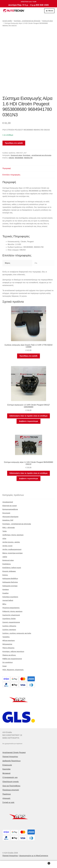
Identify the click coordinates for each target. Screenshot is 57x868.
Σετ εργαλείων (8, 662)
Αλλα (4, 539)
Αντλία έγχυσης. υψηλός (11, 542)
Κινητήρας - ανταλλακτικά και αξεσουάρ (27, 21)
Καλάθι (44, 863)
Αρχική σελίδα (7, 21)
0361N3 (11, 158)
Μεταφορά (6, 773)
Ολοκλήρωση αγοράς (11, 782)
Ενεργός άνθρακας (9, 571)
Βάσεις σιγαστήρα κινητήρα (13, 553)
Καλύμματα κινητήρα (10, 586)
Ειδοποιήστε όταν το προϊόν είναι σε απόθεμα (28, 416)
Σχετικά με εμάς (8, 802)
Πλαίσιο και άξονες (9, 655)
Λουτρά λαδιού (8, 600)
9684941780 (28, 158)
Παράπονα (7, 794)
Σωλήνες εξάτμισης (9, 626)
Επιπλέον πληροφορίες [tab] (11, 175)
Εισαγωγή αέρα (47, 21)
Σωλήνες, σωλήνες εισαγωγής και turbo (17, 633)
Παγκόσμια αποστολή (11, 790)
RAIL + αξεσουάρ (9, 528)
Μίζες (4, 604)
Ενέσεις (5, 575)
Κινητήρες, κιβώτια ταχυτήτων (13, 651)
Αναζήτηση (29, 864)
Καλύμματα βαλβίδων (10, 579)
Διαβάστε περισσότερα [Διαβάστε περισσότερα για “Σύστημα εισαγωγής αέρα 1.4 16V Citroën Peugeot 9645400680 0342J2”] (28, 479)
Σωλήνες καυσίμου (9, 630)
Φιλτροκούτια (7, 644)
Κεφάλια (6, 593)
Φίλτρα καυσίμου (9, 640)
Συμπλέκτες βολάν (9, 619)
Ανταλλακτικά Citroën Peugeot (14, 753)
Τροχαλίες (6, 637)
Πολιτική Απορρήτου (10, 757)
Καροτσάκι (6, 769)
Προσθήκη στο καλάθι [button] (28, 356)
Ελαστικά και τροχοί (10, 506)
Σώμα (4, 666)
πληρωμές (6, 798)
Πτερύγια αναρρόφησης (11, 608)
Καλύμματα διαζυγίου (10, 582)
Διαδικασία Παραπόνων (12, 761)
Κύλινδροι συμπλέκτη (10, 597)
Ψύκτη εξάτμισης (8, 648)
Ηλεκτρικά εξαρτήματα (10, 517)
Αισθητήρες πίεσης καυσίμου (13, 535)
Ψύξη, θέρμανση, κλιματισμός (13, 670)
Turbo (5, 531)
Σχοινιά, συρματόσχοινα (11, 622)
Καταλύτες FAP (8, 520)
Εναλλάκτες (7, 564)
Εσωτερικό (6, 513)
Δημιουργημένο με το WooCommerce (34, 856)
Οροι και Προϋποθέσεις (11, 786)
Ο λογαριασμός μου (10, 777)
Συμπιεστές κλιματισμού (11, 615)
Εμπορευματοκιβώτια (10, 509)
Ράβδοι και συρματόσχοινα (12, 659)
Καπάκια (6, 590)
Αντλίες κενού (7, 546)
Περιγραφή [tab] (7, 168)
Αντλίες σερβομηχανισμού (12, 549)
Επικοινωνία (7, 765)
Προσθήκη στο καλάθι (14, 143)
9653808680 (19, 158)
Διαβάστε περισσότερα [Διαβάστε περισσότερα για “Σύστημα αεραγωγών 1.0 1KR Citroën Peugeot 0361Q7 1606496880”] (28, 421)
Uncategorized (8, 502)
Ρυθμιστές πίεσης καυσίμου (12, 611)
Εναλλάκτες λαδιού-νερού (12, 568)
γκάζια (5, 557)
